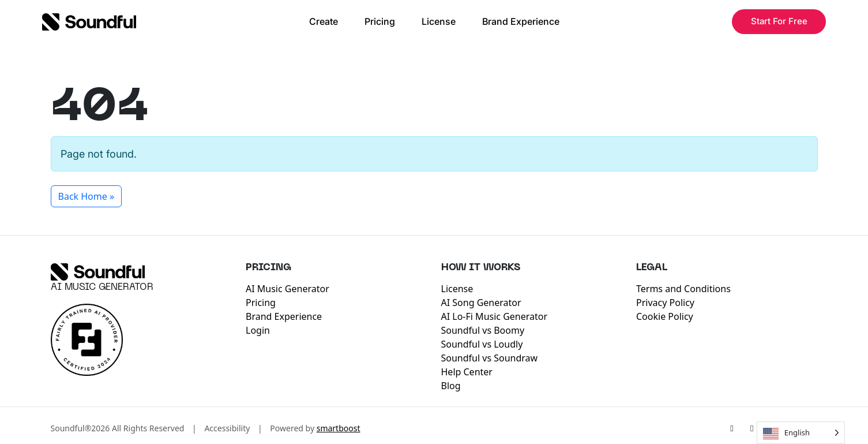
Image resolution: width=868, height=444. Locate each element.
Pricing (380, 21)
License (439, 21)
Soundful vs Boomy (483, 330)
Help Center (467, 372)
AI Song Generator (481, 303)
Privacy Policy (665, 303)
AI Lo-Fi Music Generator (495, 316)
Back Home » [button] (87, 196)
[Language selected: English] (801, 433)
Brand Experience (521, 21)
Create (324, 21)
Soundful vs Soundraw (490, 358)
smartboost (339, 428)
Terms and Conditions (683, 289)
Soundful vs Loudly (482, 344)
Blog (451, 386)
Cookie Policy (665, 316)
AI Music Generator (102, 288)
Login (258, 330)
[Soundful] (98, 272)
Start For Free (779, 21)
